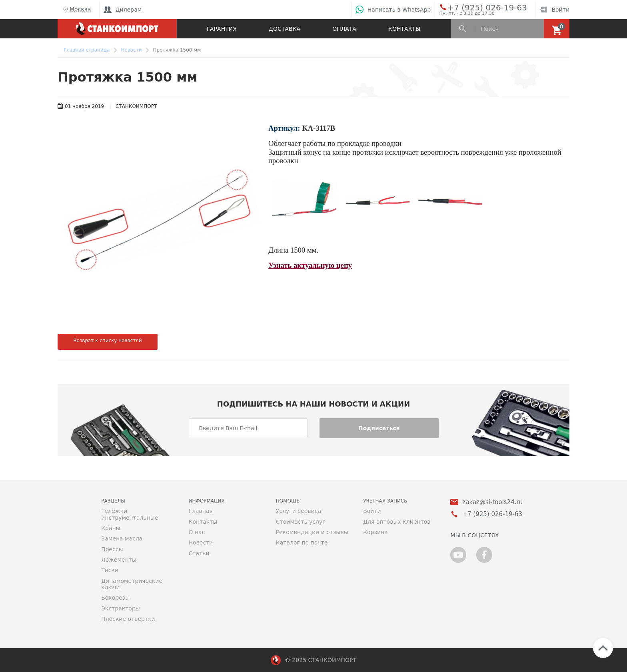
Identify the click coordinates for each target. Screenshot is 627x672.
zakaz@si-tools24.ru (492, 502)
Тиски (110, 570)
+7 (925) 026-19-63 (478, 7)
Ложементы (119, 560)
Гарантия (222, 29)
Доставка (285, 29)
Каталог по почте (302, 542)
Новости (201, 542)
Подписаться (379, 428)
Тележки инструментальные (130, 514)
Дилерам (123, 10)
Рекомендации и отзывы (312, 532)
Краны (111, 528)
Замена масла (122, 538)
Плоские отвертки (128, 619)
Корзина (375, 532)
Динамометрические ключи (132, 584)
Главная (200, 511)
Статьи (199, 553)
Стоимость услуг (301, 522)
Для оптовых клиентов (397, 522)
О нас (197, 532)
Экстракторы (121, 608)
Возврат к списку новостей (107, 341)
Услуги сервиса (299, 511)
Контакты (404, 29)
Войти (554, 10)
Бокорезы (115, 598)
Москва (76, 10)
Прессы (112, 549)
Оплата (344, 29)
